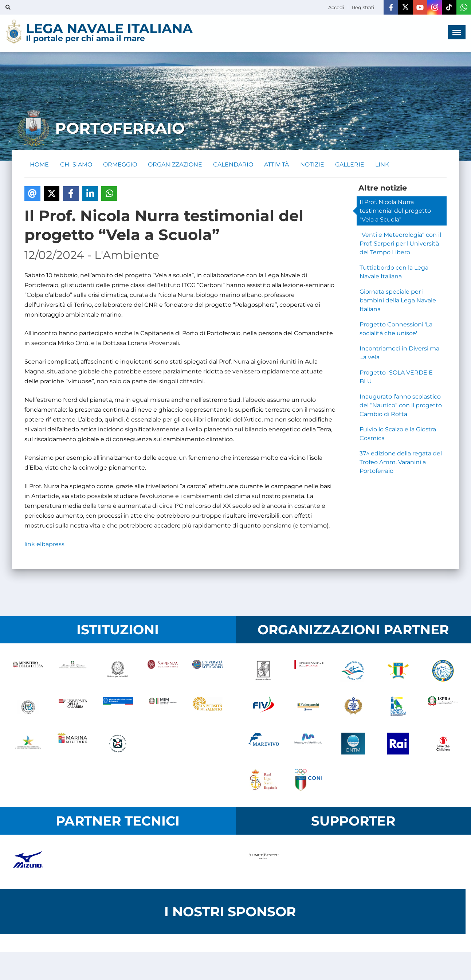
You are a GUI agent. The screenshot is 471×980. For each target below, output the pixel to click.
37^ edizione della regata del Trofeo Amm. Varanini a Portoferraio (401, 462)
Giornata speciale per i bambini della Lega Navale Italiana (398, 301)
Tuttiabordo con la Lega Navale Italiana (394, 272)
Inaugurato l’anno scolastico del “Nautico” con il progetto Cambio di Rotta (401, 406)
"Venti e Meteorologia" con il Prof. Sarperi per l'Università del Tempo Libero (400, 244)
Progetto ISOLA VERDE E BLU (396, 377)
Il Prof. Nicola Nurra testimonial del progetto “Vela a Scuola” (395, 211)
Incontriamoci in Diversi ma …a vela (399, 353)
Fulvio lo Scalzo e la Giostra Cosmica (398, 434)
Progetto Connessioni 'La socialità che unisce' (396, 329)
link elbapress (44, 544)
